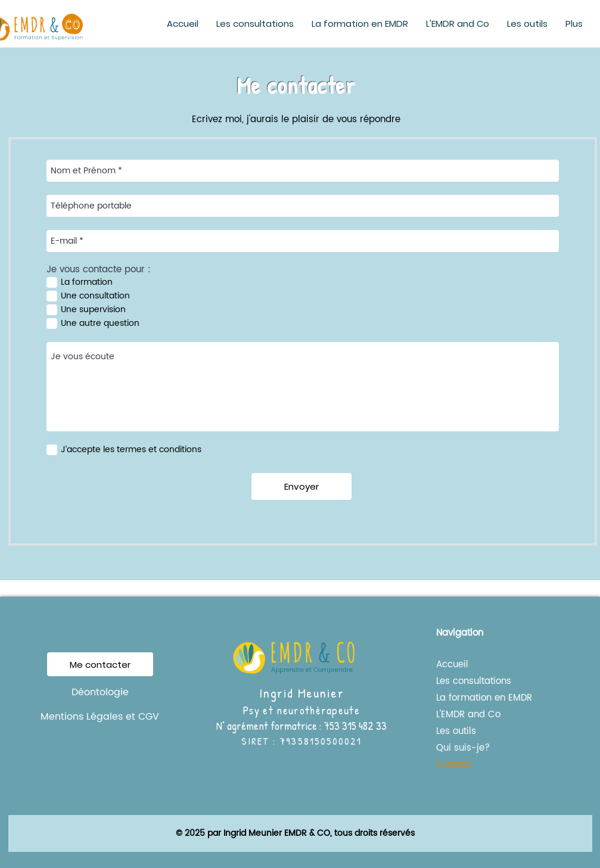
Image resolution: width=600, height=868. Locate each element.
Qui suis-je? (463, 748)
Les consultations (473, 681)
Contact (454, 765)
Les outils (456, 731)
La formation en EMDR (473, 698)
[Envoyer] (301, 486)
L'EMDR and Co (468, 715)
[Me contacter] (100, 664)
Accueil (452, 665)
